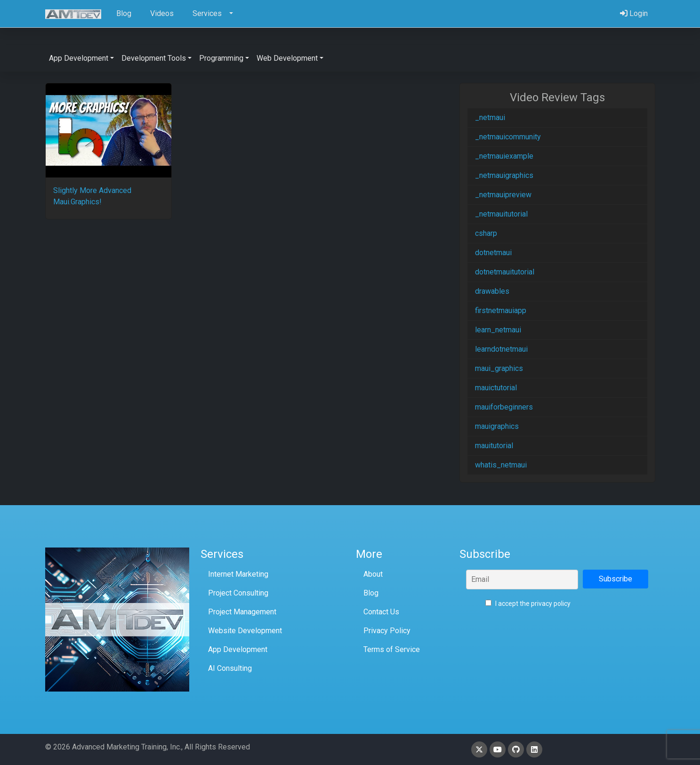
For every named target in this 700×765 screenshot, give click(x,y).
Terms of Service (392, 649)
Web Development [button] (287, 58)
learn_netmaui (498, 330)
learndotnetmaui (501, 349)
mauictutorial (496, 388)
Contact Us (381, 612)
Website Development (245, 631)
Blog (371, 593)
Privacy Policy (387, 631)
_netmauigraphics (504, 175)
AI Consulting (230, 668)
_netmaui (490, 117)
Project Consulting (238, 593)
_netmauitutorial (501, 214)
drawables (492, 291)
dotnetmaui (493, 253)
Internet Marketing (238, 574)
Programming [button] (221, 58)
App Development (238, 649)
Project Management (242, 612)
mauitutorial (494, 446)
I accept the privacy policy (528, 604)
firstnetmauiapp (501, 310)
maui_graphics (499, 368)
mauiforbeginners (504, 407)
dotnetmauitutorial (505, 272)
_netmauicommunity (508, 137)
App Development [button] (79, 58)
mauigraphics (497, 426)
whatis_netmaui (501, 465)
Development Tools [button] (154, 58)
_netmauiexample (504, 156)
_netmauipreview (503, 195)
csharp (486, 233)
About (373, 574)
